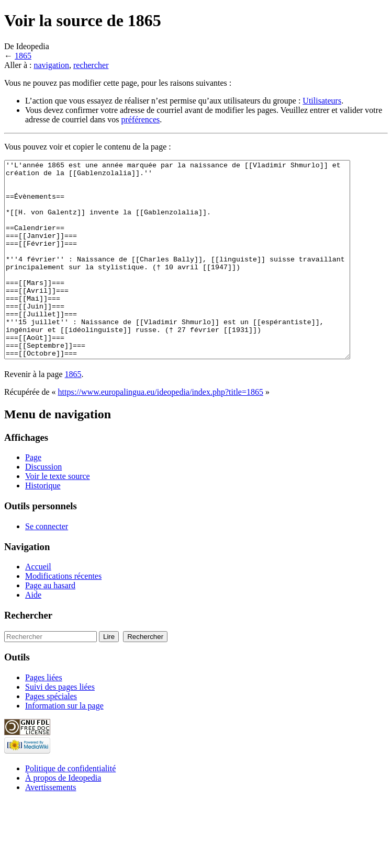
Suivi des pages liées (60, 726)
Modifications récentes (63, 615)
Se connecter (47, 566)
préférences (141, 119)
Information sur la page (64, 745)
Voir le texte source (58, 515)
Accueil (38, 606)
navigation (51, 65)
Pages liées (44, 717)
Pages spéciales (51, 735)
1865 (23, 56)
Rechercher (28, 654)
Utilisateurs (322, 101)
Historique (43, 525)
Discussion (43, 506)
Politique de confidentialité (70, 808)
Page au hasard (50, 625)
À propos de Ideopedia (63, 817)
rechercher (91, 65)
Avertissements (51, 826)
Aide (33, 634)
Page (33, 496)
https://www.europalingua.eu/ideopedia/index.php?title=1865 (161, 431)
